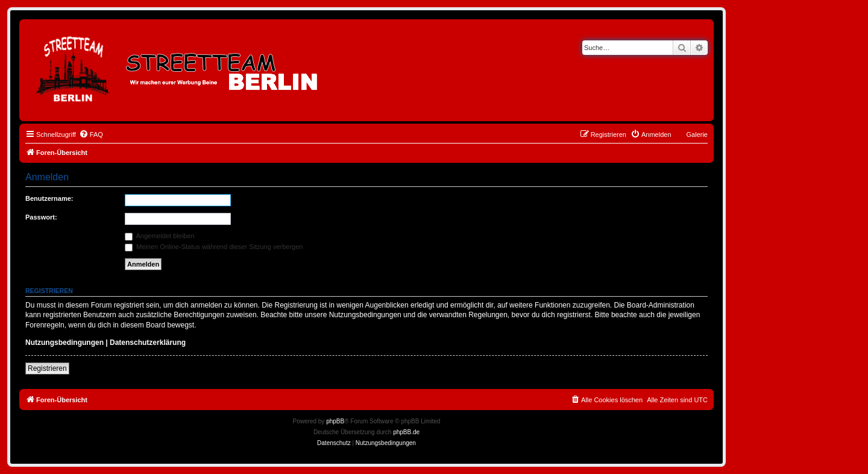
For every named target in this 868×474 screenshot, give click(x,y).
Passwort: (41, 217)
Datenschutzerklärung (148, 343)
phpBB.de (406, 432)
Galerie (697, 134)
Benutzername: (49, 198)
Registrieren (47, 368)
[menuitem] (91, 134)
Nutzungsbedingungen (64, 343)
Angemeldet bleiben (160, 236)
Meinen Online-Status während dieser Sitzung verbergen (214, 247)
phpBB (335, 421)
